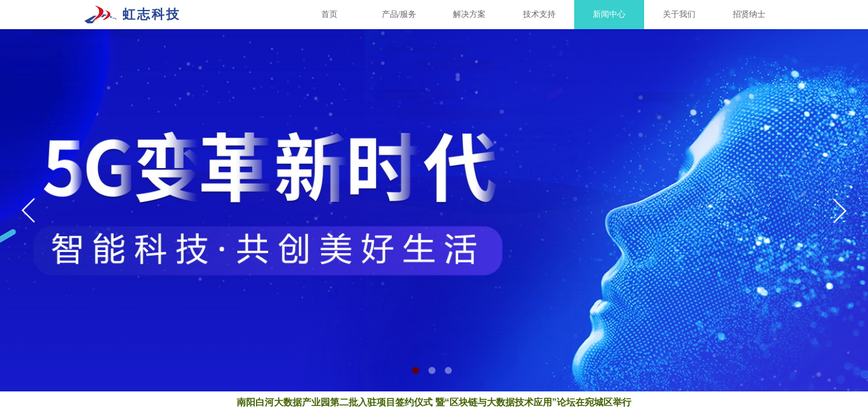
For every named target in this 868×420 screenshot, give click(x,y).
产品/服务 (399, 14)
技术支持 (539, 14)
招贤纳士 (749, 14)
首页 (329, 14)
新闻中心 (609, 14)
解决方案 (469, 14)
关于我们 (679, 14)
